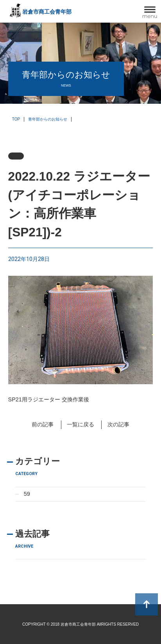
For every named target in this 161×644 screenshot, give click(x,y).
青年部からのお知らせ (48, 119)
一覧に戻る (80, 424)
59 (27, 494)
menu (150, 16)
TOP (16, 119)
